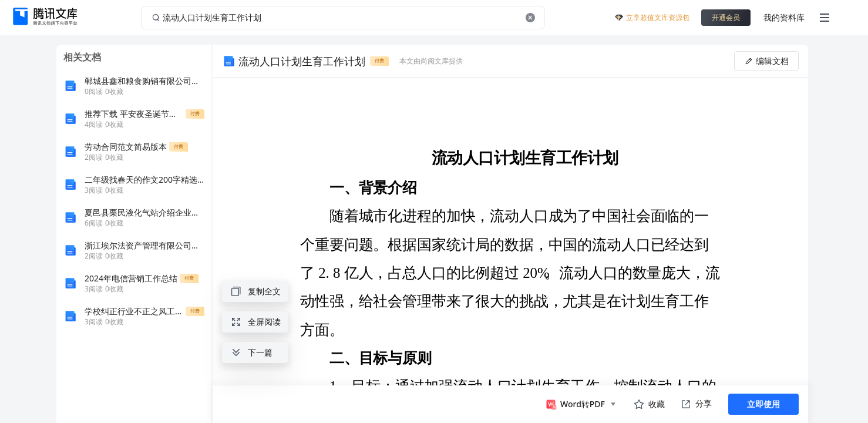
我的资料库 (784, 17)
